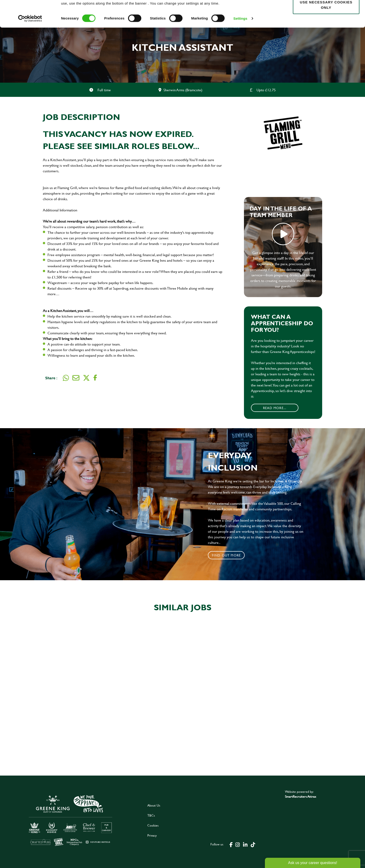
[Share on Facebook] (95, 378)
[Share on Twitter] (86, 378)
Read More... (275, 408)
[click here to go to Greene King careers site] (71, 820)
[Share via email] (76, 378)
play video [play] (283, 234)
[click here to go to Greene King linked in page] (245, 844)
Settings (240, 43)
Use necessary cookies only (326, 30)
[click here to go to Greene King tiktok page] (253, 844)
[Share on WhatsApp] (66, 378)
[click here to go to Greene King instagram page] (238, 844)
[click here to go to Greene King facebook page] (231, 844)
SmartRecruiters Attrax (301, 796)
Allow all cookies (326, 12)
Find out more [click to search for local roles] (226, 555)
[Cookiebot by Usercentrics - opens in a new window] (30, 43)
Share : (51, 378)
